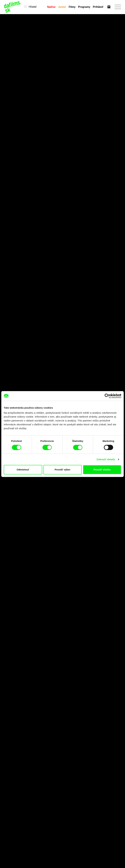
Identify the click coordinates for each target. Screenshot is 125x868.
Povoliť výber (62, 470)
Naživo (51, 7)
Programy (84, 7)
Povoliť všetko (102, 470)
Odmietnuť (23, 470)
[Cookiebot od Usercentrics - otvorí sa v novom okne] (107, 396)
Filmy (72, 7)
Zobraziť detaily (106, 459)
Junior (62, 7)
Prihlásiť (98, 7)
